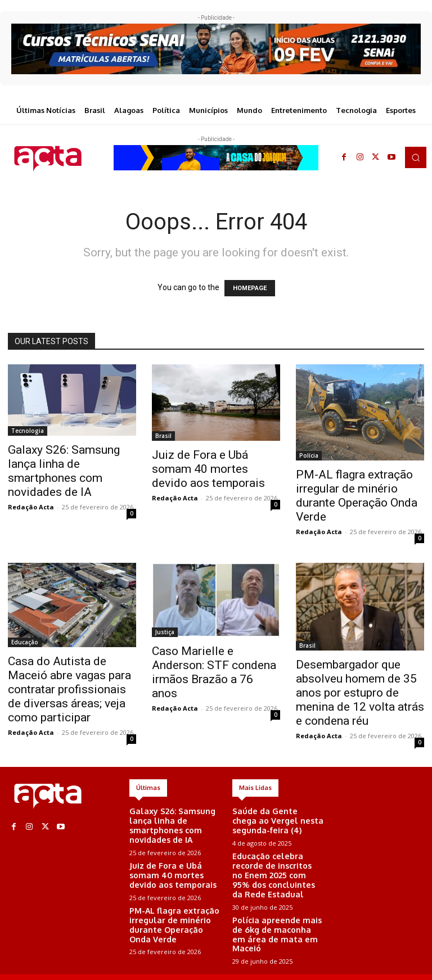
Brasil (163, 436)
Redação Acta (31, 507)
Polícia (309, 455)
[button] (416, 157)
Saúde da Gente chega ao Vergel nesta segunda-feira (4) (274, 819)
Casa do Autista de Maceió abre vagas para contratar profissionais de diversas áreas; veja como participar (69, 689)
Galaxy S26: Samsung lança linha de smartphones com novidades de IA (64, 471)
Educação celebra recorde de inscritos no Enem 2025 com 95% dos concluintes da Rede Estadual (277, 864)
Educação (25, 642)
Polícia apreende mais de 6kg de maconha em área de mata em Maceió (277, 907)
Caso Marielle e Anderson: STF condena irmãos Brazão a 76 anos (214, 672)
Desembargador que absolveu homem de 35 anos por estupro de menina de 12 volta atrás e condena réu (360, 693)
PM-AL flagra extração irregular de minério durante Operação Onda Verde (357, 496)
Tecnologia (28, 431)
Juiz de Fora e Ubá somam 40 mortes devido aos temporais (208, 469)
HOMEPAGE (250, 288)
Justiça (165, 632)
